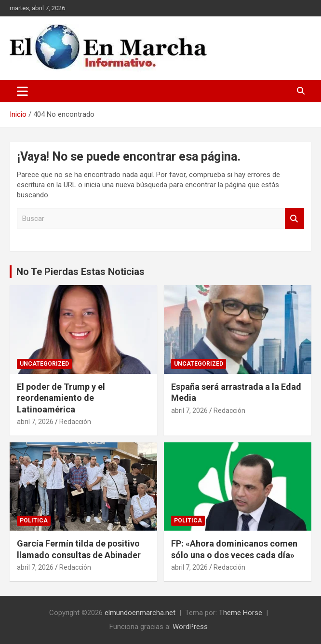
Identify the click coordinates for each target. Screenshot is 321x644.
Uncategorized (44, 364)
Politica (34, 521)
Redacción (75, 422)
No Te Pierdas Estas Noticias (80, 272)
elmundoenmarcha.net (140, 613)
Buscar (294, 219)
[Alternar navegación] (22, 91)
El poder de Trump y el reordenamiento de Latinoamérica (61, 398)
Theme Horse (241, 613)
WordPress (190, 627)
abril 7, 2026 (35, 422)
